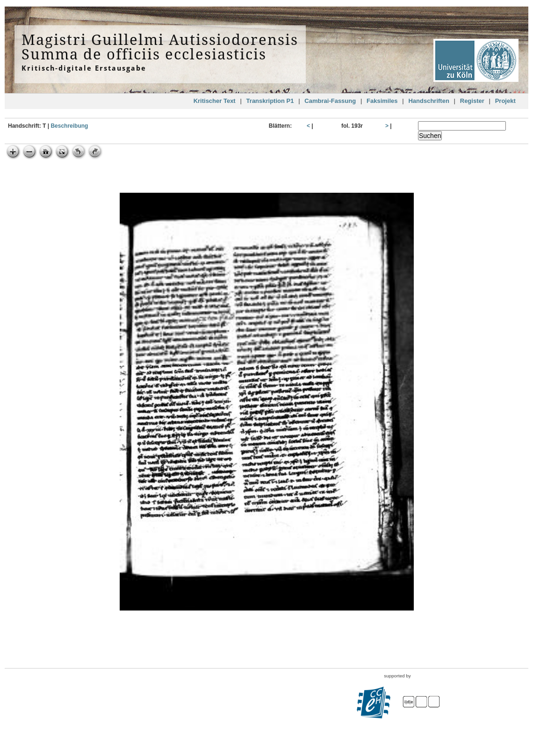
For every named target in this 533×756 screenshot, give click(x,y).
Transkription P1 (270, 101)
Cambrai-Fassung (330, 101)
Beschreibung (69, 126)
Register (472, 101)
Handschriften (429, 101)
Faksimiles (382, 101)
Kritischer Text (215, 101)
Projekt (505, 101)
